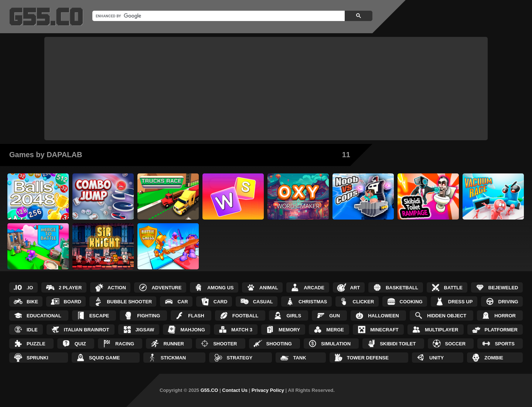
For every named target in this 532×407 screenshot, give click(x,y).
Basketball (402, 288)
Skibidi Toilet (398, 344)
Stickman (173, 358)
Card (221, 302)
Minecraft (384, 330)
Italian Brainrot (87, 330)
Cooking (411, 302)
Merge (335, 330)
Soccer (456, 344)
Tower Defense (368, 358)
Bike (32, 302)
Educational (44, 316)
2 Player (70, 288)
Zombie (494, 358)
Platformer (501, 330)
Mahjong (192, 330)
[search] (218, 16)
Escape (99, 316)
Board (72, 302)
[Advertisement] (266, 89)
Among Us (221, 288)
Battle (453, 288)
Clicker (364, 302)
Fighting (149, 316)
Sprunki (37, 358)
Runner (174, 344)
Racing (125, 344)
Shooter (225, 344)
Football (245, 316)
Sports (504, 344)
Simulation (336, 344)
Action (117, 288)
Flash (196, 316)
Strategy (239, 358)
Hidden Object (447, 316)
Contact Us (235, 390)
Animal (269, 288)
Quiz (80, 344)
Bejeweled (503, 288)
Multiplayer (441, 330)
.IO (30, 288)
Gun (335, 316)
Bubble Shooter (129, 302)
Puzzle (36, 344)
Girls (294, 316)
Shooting (279, 344)
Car (183, 302)
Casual (263, 302)
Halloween (383, 316)
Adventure (166, 288)
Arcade (314, 288)
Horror (505, 316)
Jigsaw (145, 330)
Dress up (460, 302)
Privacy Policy (268, 390)
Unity (436, 358)
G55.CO (209, 390)
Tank (299, 358)
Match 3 (242, 330)
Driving (508, 302)
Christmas (313, 302)
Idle (32, 330)
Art (355, 288)
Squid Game (105, 358)
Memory (289, 330)
